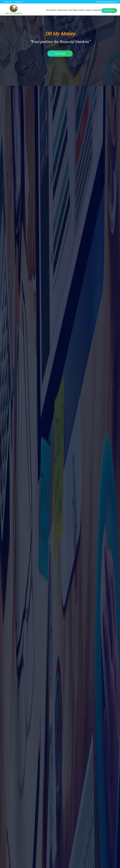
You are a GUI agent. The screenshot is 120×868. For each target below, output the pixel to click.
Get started (60, 53)
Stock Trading (73, 10)
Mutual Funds (62, 10)
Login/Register (109, 10)
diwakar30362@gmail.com (106, 2)
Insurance (89, 10)
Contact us (19, 2)
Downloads (97, 10)
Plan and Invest (51, 10)
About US (8, 2)
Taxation (81, 10)
